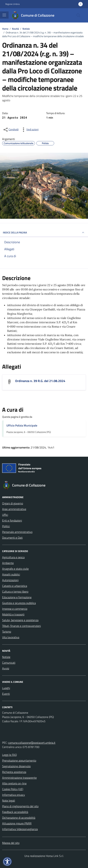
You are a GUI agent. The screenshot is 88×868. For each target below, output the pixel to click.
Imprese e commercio (15, 609)
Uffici (5, 515)
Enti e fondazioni (12, 520)
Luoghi (6, 688)
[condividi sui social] (11, 130)
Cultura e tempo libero (15, 592)
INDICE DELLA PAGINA (44, 233)
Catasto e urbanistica (15, 586)
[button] (7, 862)
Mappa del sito (11, 843)
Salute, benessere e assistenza (20, 620)
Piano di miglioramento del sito (20, 806)
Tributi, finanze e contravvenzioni (21, 626)
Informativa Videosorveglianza (20, 829)
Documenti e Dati (12, 538)
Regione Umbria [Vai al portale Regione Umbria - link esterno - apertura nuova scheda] (12, 4)
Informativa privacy (14, 795)
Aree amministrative (14, 509)
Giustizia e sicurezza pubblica (19, 603)
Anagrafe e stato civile (15, 569)
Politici (6, 526)
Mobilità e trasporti (13, 614)
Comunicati (9, 663)
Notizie (6, 657)
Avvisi (6, 668)
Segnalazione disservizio (16, 766)
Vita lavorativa (11, 637)
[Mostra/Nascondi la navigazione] (4, 15)
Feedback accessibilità (15, 812)
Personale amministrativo (17, 532)
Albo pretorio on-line (14, 783)
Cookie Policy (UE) (13, 789)
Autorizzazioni (10, 580)
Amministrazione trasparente (19, 778)
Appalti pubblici (11, 574)
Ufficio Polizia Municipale (22, 425)
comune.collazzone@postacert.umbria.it (32, 743)
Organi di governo (13, 503)
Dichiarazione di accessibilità (19, 818)
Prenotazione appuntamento (19, 760)
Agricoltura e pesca (13, 557)
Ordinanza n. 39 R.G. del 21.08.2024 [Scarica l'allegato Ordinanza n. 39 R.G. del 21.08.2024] (40, 381)
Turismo (7, 632)
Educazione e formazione (17, 597)
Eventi (6, 694)
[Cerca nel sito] (78, 15)
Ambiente (8, 563)
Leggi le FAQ (10, 755)
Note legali (9, 800)
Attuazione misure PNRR (17, 823)
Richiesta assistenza (14, 772)
